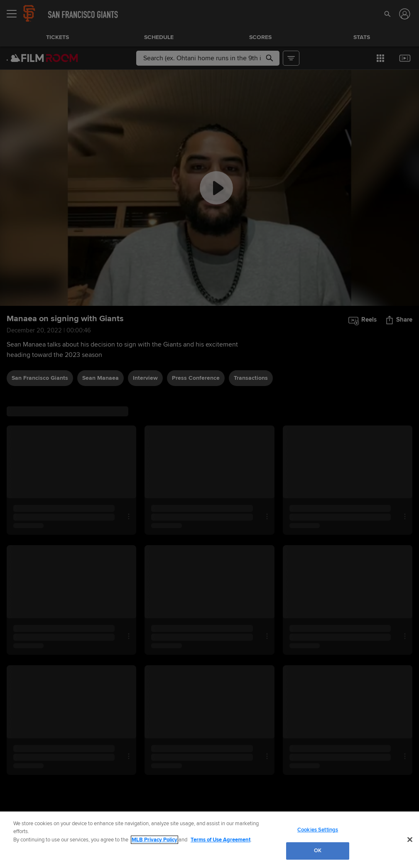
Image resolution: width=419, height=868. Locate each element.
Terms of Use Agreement (221, 840)
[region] (209, 840)
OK (318, 851)
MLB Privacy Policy (154, 840)
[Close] (410, 839)
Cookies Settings (318, 830)
